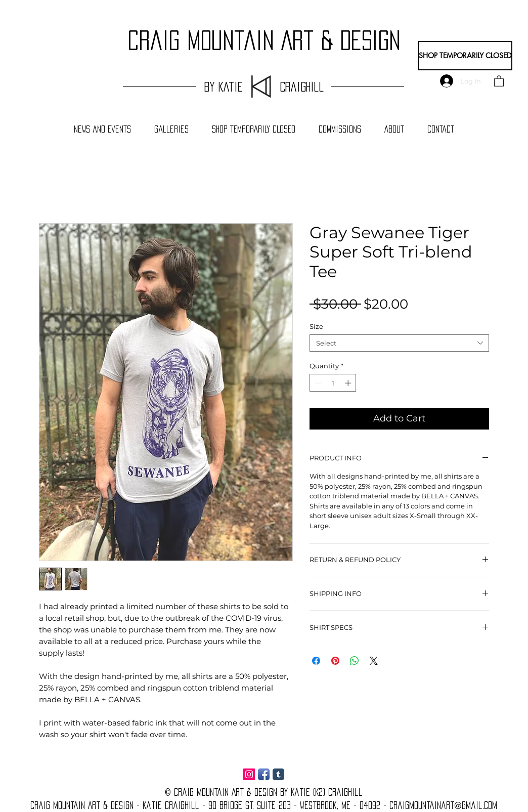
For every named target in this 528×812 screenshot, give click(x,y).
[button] (499, 81)
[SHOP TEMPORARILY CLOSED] (465, 56)
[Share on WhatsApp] (355, 661)
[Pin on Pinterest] (335, 661)
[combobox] (399, 343)
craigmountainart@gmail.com (443, 805)
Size (316, 326)
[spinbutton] (333, 383)
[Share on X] (374, 661)
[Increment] (349, 383)
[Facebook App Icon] (264, 774)
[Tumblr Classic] (278, 774)
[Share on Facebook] (316, 661)
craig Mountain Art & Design (264, 40)
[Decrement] (317, 383)
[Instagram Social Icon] (249, 774)
